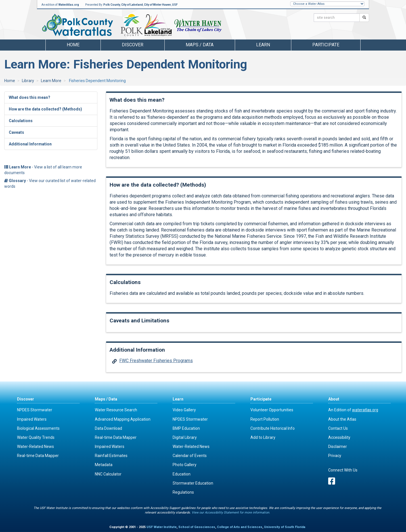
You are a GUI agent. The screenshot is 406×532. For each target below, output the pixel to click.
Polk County (112, 5)
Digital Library (185, 437)
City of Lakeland (132, 5)
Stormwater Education (193, 483)
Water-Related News (35, 447)
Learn (178, 399)
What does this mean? (30, 97)
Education (182, 474)
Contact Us (338, 428)
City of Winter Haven (157, 5)
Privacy (335, 456)
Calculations (21, 121)
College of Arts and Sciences (240, 527)
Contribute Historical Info (273, 428)
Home (73, 45)
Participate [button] (326, 45)
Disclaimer (338, 447)
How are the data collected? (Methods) (45, 109)
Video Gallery (184, 410)
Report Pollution (265, 419)
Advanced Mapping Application (123, 419)
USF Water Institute (162, 527)
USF (175, 5)
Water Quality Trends (36, 437)
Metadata (104, 465)
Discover (26, 399)
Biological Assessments (38, 428)
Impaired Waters (32, 419)
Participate (261, 399)
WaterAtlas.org (69, 5)
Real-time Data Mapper (38, 456)
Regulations (183, 492)
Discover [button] (133, 45)
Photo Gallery (185, 465)
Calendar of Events (190, 456)
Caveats (16, 132)
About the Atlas (342, 419)
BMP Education (186, 428)
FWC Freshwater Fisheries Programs (156, 361)
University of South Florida (285, 527)
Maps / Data (106, 399)
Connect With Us (343, 470)
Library (28, 81)
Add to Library (263, 437)
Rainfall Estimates (111, 456)
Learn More (51, 81)
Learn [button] (263, 45)
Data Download (108, 428)
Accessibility (339, 437)
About (334, 399)
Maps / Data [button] (200, 45)
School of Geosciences (197, 527)
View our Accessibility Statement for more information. (231, 513)
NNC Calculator (108, 474)
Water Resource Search (116, 410)
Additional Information (30, 144)
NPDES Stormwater (35, 410)
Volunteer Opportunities (272, 410)
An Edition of (353, 410)
